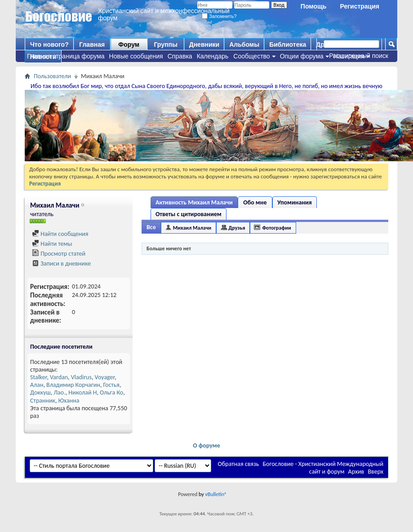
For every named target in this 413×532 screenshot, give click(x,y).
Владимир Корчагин (73, 385)
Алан (37, 385)
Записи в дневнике (61, 264)
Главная (92, 44)
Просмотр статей (59, 254)
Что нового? (49, 44)
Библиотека (288, 44)
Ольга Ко (111, 392)
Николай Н (82, 392)
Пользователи (52, 76)
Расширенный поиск (359, 56)
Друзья (237, 228)
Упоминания (295, 202)
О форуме (206, 446)
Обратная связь (239, 464)
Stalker (38, 377)
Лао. (60, 392)
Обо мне (255, 202)
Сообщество (251, 56)
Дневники (204, 44)
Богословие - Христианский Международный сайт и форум (323, 468)
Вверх (375, 472)
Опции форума (302, 56)
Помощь (314, 6)
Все (151, 227)
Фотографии (276, 228)
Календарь (213, 56)
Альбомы (244, 44)
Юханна (69, 401)
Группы (165, 44)
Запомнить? (219, 16)
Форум (129, 44)
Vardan (59, 377)
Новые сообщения (136, 56)
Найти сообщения (60, 234)
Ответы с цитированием (189, 214)
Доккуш (40, 392)
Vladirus (81, 377)
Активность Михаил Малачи (194, 202)
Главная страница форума (66, 56)
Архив (356, 472)
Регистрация (360, 6)
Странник (43, 401)
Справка (180, 56)
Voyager (105, 377)
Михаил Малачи (192, 228)
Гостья (111, 385)
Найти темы (52, 244)
